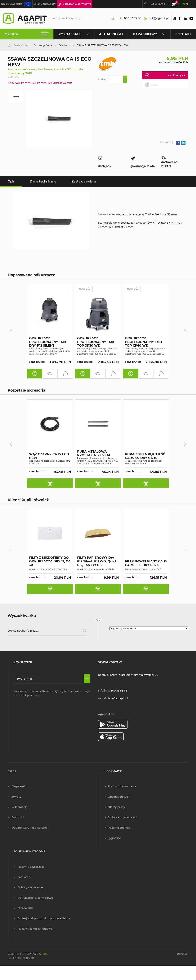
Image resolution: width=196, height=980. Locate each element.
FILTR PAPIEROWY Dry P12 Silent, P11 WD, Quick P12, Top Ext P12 (97, 561)
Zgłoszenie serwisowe (74, 4)
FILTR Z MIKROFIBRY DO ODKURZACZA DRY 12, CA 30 (50, 561)
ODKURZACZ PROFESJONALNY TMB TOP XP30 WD (96, 342)
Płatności (18, 818)
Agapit (43, 954)
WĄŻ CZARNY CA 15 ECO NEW (49, 456)
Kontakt (183, 34)
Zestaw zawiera (84, 181)
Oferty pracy (116, 807)
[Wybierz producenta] (149, 628)
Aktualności (111, 34)
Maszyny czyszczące (31, 867)
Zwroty (16, 797)
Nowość (85, 289)
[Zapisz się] (87, 679)
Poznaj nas (74, 34)
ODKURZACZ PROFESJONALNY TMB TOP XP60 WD (143, 342)
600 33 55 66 (131, 18)
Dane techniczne (43, 181)
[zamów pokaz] (50, 374)
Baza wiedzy (149, 34)
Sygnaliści (115, 838)
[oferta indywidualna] (35, 374)
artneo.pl (182, 954)
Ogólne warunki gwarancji (30, 828)
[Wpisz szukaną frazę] (47, 631)
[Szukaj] (111, 18)
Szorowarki (25, 908)
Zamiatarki (25, 877)
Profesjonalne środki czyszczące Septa (44, 919)
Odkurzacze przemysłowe (35, 898)
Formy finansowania (122, 787)
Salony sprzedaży (45, 4)
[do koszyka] (65, 374)
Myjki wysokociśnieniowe (35, 929)
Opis (11, 181)
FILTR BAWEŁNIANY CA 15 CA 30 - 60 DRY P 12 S (146, 563)
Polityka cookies (119, 828)
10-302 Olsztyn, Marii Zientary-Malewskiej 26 (128, 675)
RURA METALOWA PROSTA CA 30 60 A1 (94, 454)
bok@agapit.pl (156, 18)
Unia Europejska (16, 4)
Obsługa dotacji (119, 797)
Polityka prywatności (122, 818)
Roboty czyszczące (30, 888)
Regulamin (19, 787)
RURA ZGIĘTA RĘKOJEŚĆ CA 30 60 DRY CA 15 (145, 456)
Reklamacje (20, 807)
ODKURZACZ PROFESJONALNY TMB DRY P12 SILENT (48, 342)
